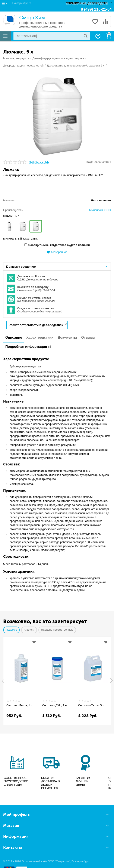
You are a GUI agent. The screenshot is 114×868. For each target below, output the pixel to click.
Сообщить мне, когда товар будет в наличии (57, 245)
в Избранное (57, 252)
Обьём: (8, 216)
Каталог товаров (5, 36)
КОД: (90, 162)
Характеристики (40, 337)
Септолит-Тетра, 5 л (91, 705)
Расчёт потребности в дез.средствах (36, 325)
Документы (67, 337)
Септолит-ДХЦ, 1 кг (55, 705)
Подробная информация (26, 347)
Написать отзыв (39, 162)
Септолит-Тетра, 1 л (19, 705)
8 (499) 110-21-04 (96, 9)
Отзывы (88, 337)
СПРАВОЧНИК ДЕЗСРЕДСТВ (87, 3)
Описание (14, 337)
